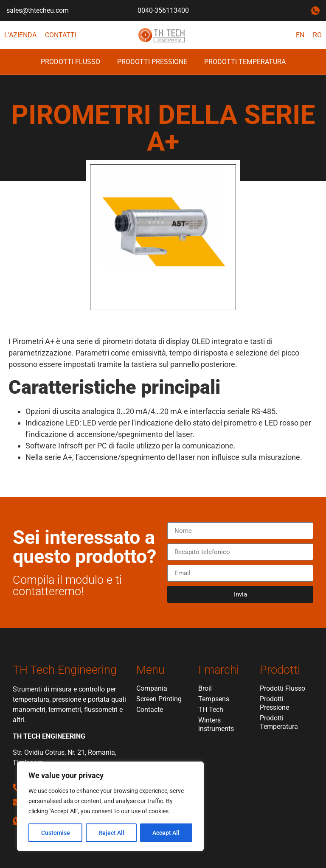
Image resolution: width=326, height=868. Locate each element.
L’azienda (20, 35)
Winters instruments (216, 724)
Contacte (150, 710)
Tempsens (214, 699)
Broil (205, 688)
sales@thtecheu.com (38, 10)
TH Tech (211, 710)
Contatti (61, 35)
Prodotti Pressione (152, 62)
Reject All (111, 833)
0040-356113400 (163, 10)
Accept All (166, 833)
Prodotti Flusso (70, 62)
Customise (56, 833)
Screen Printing (159, 699)
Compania (152, 688)
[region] (110, 806)
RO (317, 35)
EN (300, 35)
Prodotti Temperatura (245, 62)
